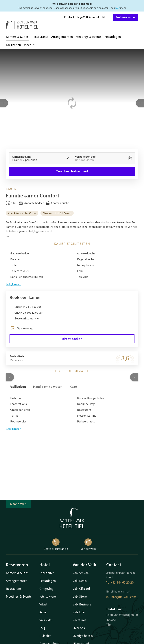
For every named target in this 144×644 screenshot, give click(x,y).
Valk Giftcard (81, 589)
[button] (10, 377)
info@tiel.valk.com (121, 597)
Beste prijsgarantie (56, 544)
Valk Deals (80, 581)
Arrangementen (62, 37)
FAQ (42, 628)
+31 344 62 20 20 (120, 582)
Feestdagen (113, 37)
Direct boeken (72, 339)
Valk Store (80, 596)
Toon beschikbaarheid (72, 171)
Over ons (79, 628)
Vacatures (80, 620)
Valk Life (79, 612)
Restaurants (40, 37)
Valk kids (45, 620)
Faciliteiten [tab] (18, 387)
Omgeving (46, 589)
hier (118, 8)
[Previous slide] (4, 103)
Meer (30, 45)
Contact (69, 17)
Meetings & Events (89, 37)
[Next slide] (140, 103)
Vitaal (43, 604)
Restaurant (14, 589)
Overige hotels (83, 636)
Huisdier (45, 636)
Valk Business (82, 604)
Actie (43, 612)
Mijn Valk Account (88, 17)
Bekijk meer (13, 429)
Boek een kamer (126, 17)
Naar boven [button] (18, 504)
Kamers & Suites (17, 37)
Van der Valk (88, 544)
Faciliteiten (13, 45)
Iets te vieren (48, 596)
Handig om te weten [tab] (48, 387)
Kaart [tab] (74, 387)
